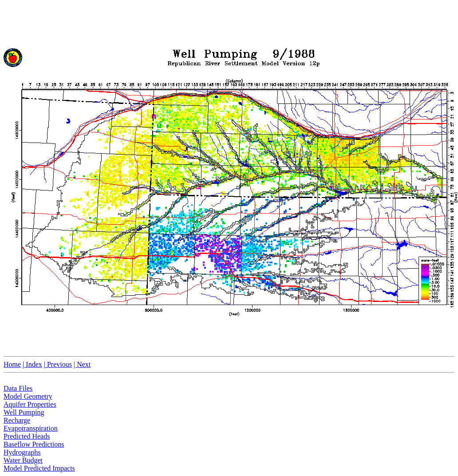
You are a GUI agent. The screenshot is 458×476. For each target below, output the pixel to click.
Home (12, 364)
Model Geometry (28, 396)
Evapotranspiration (31, 428)
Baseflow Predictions (34, 444)
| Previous (58, 364)
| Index (32, 364)
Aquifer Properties (30, 404)
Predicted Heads (27, 436)
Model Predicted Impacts (39, 468)
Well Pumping (24, 412)
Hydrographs (22, 452)
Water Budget (23, 460)
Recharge (17, 420)
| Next (82, 364)
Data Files (18, 388)
